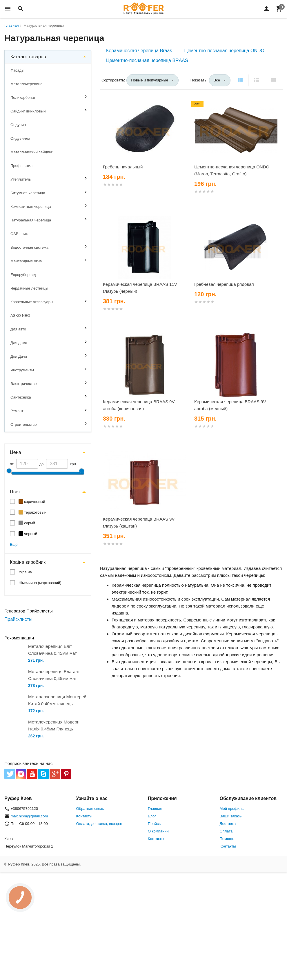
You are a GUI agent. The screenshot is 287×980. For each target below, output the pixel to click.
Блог (152, 816)
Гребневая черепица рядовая (224, 284)
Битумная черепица (28, 193)
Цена (15, 452)
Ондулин (18, 125)
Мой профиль (232, 809)
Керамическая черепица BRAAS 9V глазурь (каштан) (139, 522)
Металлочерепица (27, 84)
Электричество (23, 384)
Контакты (84, 816)
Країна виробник (28, 562)
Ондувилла (20, 138)
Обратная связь (90, 809)
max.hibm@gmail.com (29, 816)
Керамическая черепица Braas (139, 51)
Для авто (18, 329)
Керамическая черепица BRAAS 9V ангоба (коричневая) (139, 405)
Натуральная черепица (31, 220)
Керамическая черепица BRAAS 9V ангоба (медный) (230, 405)
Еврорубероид (23, 275)
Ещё (14, 544)
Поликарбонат (23, 98)
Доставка (228, 824)
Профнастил (21, 166)
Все (217, 80)
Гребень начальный (123, 167)
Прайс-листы (18, 619)
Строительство (23, 424)
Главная (155, 809)
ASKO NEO (20, 316)
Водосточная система (29, 247)
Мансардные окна (26, 261)
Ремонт (17, 411)
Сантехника (21, 397)
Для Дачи (19, 356)
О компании (158, 831)
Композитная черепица (31, 207)
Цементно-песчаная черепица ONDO (224, 51)
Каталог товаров (28, 57)
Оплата (226, 831)
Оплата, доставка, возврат (99, 824)
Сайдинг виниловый (28, 111)
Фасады (17, 70)
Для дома (19, 343)
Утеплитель (21, 179)
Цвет (15, 492)
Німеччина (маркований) (40, 583)
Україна (25, 572)
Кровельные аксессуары (32, 302)
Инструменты (22, 370)
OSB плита (20, 234)
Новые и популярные (150, 80)
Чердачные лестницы (29, 288)
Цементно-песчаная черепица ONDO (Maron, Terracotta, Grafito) (232, 170)
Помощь (227, 839)
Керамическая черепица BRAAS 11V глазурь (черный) (140, 288)
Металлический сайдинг (31, 152)
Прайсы (155, 824)
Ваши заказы (231, 816)
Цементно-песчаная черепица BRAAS (147, 60)
